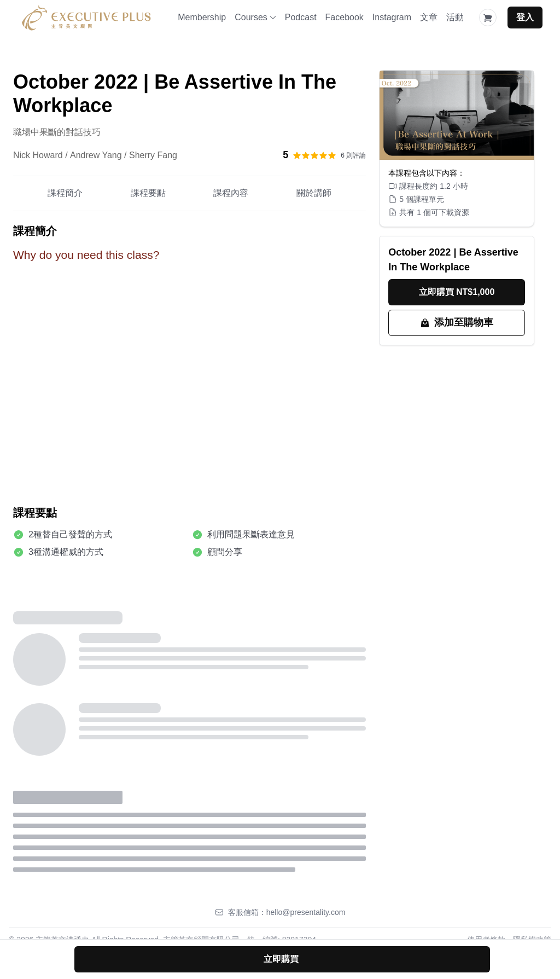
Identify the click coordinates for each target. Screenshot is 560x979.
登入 (525, 17)
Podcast (301, 17)
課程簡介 (65, 193)
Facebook (345, 17)
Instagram (392, 17)
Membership (202, 17)
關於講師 (314, 193)
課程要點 (148, 193)
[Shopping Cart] (488, 18)
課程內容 (231, 193)
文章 (429, 17)
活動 (455, 17)
